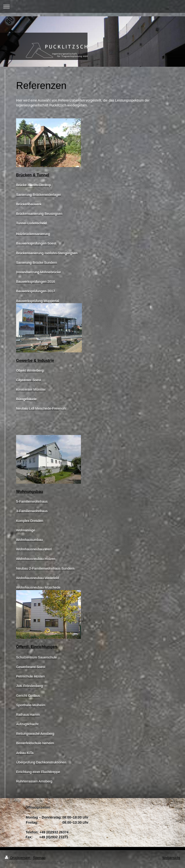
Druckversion (18, 858)
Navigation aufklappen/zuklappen (92, 6)
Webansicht (171, 858)
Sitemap (39, 858)
